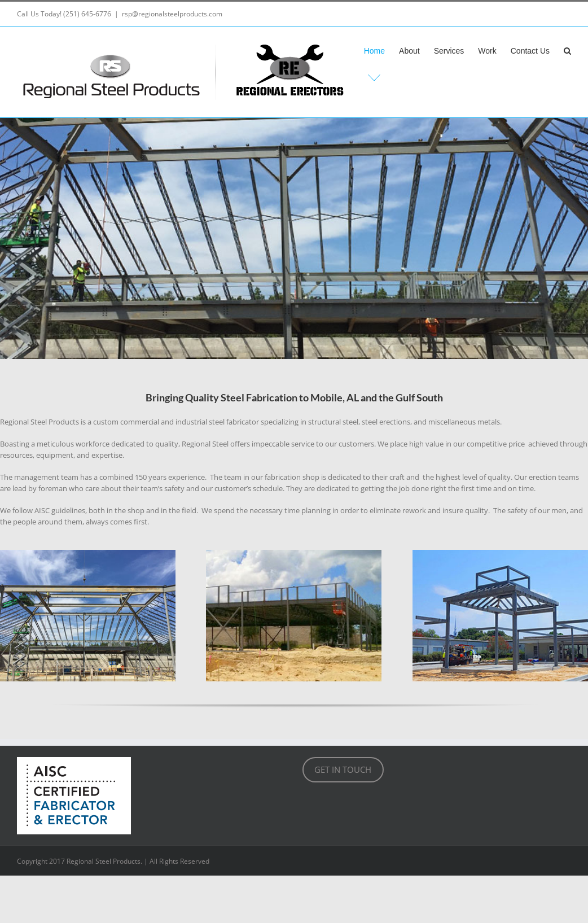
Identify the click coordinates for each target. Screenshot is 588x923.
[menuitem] (381, 51)
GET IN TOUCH (343, 769)
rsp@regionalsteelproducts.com (172, 14)
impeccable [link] (271, 444)
